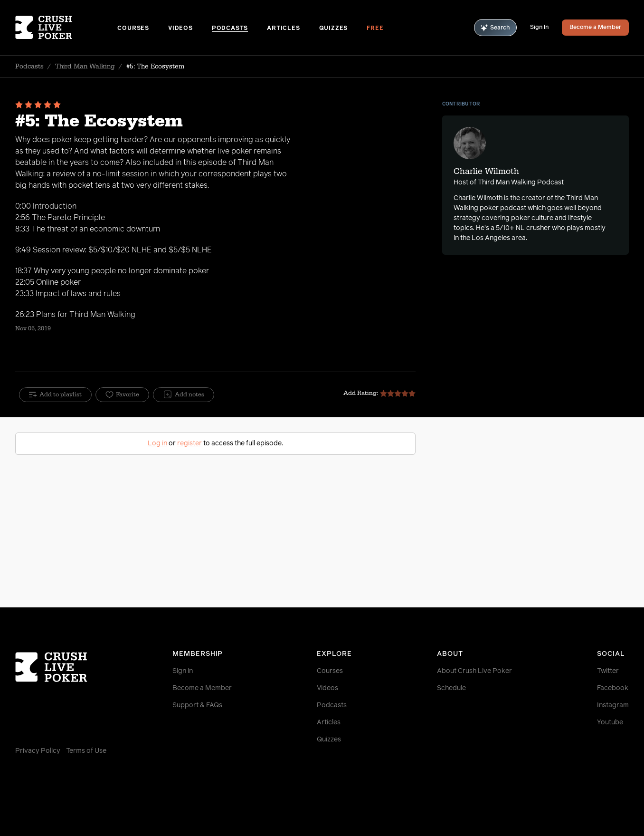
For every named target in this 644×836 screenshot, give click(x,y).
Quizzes (334, 29)
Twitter (608, 671)
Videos (180, 29)
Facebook (613, 688)
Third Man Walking (85, 67)
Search (495, 28)
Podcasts (230, 29)
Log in (157, 443)
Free (375, 29)
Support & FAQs (197, 705)
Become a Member (595, 28)
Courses (133, 29)
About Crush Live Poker (474, 671)
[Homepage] (66, 28)
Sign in (183, 671)
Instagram (613, 705)
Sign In (539, 28)
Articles (283, 29)
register (189, 443)
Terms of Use (86, 751)
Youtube (610, 722)
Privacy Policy (38, 751)
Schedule (451, 688)
